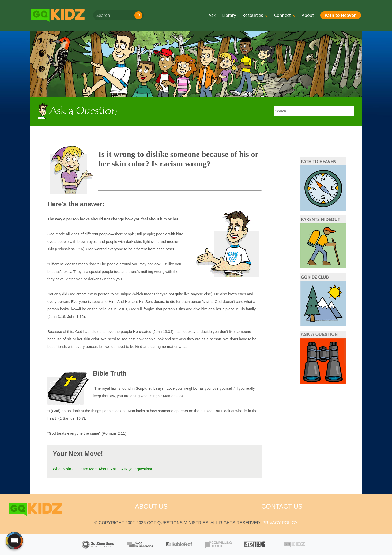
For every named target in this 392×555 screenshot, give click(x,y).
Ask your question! (137, 469)
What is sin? (63, 469)
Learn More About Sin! (97, 469)
